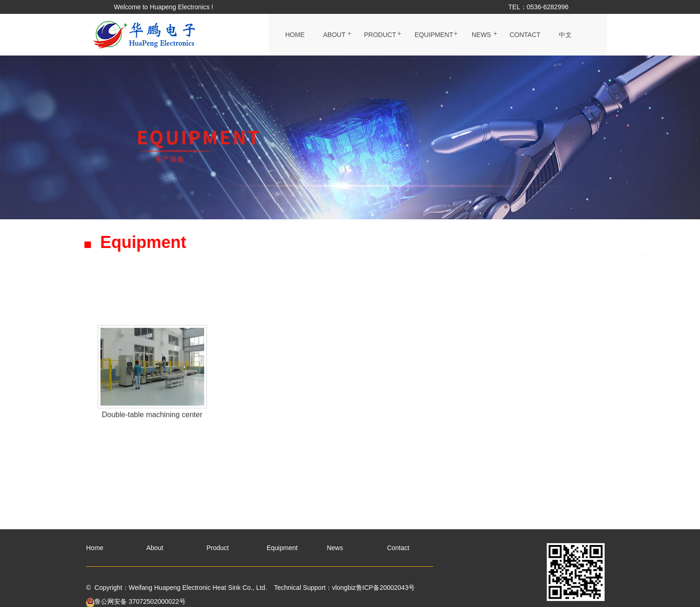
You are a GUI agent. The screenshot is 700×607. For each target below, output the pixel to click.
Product (380, 35)
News (481, 35)
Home (295, 35)
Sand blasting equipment (299, 254)
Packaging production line (384, 231)
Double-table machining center (390, 277)
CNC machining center (296, 231)
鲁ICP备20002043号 (386, 588)
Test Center (469, 277)
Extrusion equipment (383, 254)
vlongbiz (344, 588)
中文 (565, 35)
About (334, 35)
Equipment (434, 35)
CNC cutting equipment (551, 231)
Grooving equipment (562, 254)
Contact (525, 35)
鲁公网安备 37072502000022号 (136, 601)
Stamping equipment (469, 231)
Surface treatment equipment (472, 254)
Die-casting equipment (296, 277)
